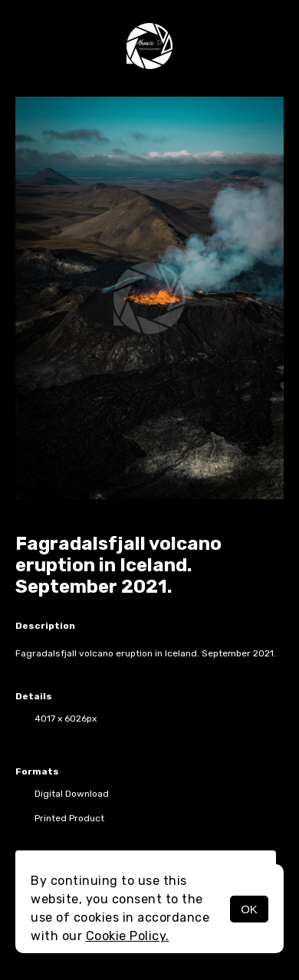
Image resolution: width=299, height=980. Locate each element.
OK (249, 909)
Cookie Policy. (128, 936)
